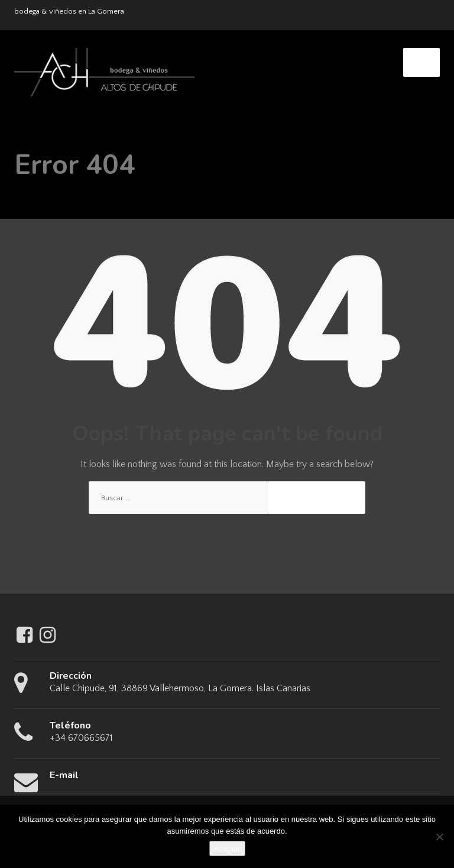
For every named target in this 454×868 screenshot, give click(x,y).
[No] (439, 837)
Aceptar (227, 848)
